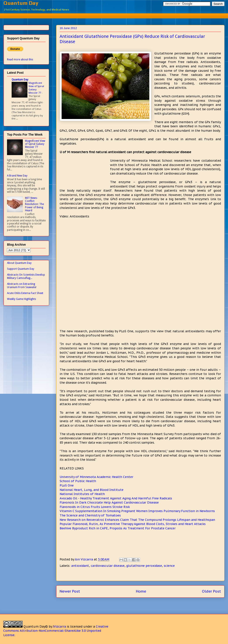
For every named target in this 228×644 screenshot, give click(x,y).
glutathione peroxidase (144, 566)
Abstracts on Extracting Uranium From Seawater (22, 285)
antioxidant (80, 566)
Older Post (211, 591)
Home (141, 591)
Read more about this (20, 59)
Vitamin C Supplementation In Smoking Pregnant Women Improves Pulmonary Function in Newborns (137, 511)
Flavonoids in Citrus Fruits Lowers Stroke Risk (95, 507)
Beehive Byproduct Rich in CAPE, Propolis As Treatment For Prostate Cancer (118, 528)
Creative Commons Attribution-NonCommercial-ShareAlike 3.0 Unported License (56, 631)
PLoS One (67, 485)
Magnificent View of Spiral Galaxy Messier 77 (36, 88)
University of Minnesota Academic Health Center (96, 477)
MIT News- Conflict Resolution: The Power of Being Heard (34, 204)
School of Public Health (78, 481)
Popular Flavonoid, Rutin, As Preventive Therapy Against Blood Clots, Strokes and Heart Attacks (133, 524)
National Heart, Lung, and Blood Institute (92, 490)
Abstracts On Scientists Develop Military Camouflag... (26, 276)
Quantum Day (21, 3)
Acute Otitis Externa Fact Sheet (25, 293)
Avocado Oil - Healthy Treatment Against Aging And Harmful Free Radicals (116, 498)
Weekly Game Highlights (21, 299)
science (169, 566)
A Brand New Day (17, 176)
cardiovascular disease (108, 566)
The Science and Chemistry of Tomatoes (90, 515)
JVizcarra (59, 626)
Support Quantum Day (21, 269)
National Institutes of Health (82, 494)
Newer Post (70, 591)
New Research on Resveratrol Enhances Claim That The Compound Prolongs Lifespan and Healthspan (137, 520)
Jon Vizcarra (84, 559)
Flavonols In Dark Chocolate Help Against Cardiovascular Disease (109, 502)
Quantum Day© (36, 626)
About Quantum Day (19, 263)
